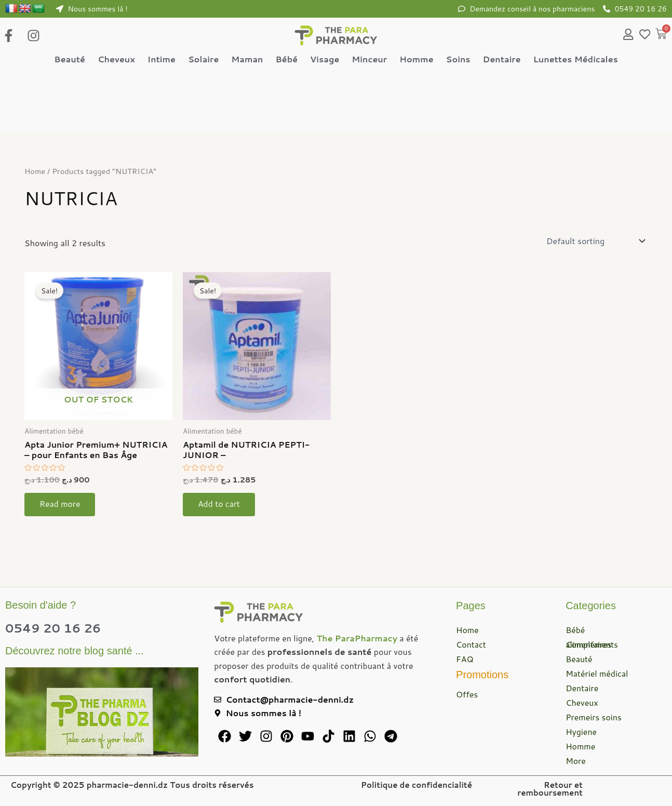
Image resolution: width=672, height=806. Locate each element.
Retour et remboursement (550, 789)
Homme (416, 60)
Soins (458, 60)
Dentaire (502, 60)
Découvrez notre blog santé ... (75, 651)
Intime (162, 60)
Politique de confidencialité (416, 785)
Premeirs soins (594, 717)
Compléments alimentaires (592, 644)
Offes (467, 694)
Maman (247, 60)
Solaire (203, 60)
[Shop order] (595, 245)
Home (35, 175)
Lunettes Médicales (576, 60)
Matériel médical (597, 673)
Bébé (286, 60)
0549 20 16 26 (55, 628)
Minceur (369, 60)
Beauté (70, 60)
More (576, 761)
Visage (325, 60)
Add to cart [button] (220, 509)
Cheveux (116, 60)
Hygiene (581, 731)
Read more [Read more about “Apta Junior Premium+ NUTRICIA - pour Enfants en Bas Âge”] (61, 509)
